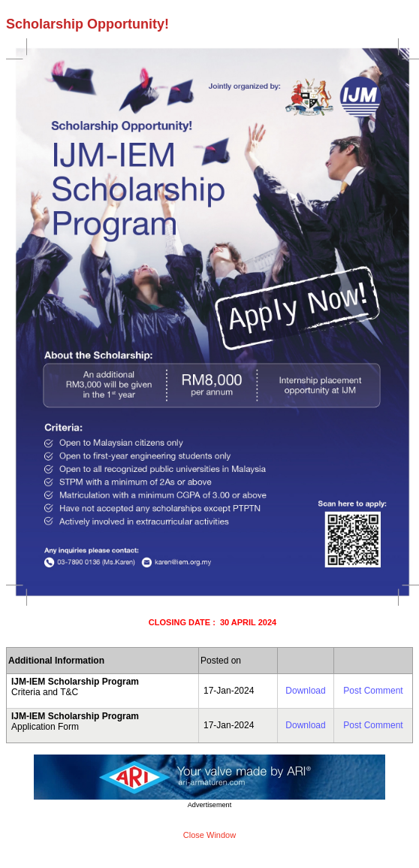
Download (305, 691)
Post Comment (373, 691)
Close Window (209, 835)
